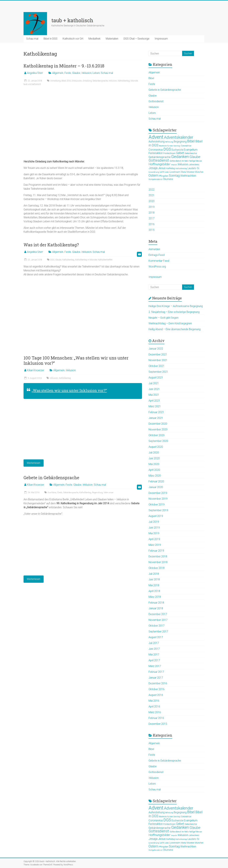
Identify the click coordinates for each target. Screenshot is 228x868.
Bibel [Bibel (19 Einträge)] (191, 141)
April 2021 (154, 401)
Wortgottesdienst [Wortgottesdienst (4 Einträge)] (155, 179)
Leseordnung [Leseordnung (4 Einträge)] (154, 172)
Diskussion (77, 81)
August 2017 (156, 637)
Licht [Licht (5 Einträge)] (162, 172)
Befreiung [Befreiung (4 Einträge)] (169, 142)
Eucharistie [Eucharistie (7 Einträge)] (177, 150)
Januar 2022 (156, 349)
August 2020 (156, 447)
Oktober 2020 (157, 435)
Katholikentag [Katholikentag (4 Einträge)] (181, 168)
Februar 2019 (156, 551)
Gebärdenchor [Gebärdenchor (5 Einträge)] (191, 153)
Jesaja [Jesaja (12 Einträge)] (153, 168)
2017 (152, 218)
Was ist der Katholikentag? (51, 245)
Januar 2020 (156, 487)
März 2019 (155, 545)
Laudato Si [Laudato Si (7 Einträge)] (193, 168)
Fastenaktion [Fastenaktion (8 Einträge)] (156, 153)
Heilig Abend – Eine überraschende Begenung (175, 329)
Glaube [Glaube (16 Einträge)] (195, 157)
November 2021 (158, 360)
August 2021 (156, 378)
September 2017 (158, 631)
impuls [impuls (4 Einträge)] (174, 165)
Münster (134, 81)
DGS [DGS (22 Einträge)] (167, 149)
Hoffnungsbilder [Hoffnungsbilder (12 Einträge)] (159, 164)
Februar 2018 (156, 603)
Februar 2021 (156, 412)
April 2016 (154, 706)
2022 (152, 190)
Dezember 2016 (158, 683)
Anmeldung (55, 81)
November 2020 (158, 429)
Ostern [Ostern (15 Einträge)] (153, 175)
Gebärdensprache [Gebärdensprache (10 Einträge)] (160, 157)
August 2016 (156, 695)
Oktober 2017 (157, 626)
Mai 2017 (154, 655)
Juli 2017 (154, 643)
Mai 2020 (154, 464)
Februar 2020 (156, 481)
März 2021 (155, 406)
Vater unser (108, 493)
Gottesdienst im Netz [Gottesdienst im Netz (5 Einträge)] (179, 161)
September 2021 (158, 372)
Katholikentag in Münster (86, 260)
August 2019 (156, 516)
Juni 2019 (154, 528)
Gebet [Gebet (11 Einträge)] (180, 153)
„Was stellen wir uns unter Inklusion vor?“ (69, 390)
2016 (152, 224)
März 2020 (155, 476)
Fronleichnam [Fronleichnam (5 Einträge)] (169, 153)
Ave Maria (52, 493)
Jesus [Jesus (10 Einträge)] (162, 168)
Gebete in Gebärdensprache (51, 478)
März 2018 (155, 597)
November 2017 (158, 620)
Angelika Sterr (35, 73)
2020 (152, 201)
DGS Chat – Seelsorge (136, 39)
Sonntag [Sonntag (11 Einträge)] (174, 176)
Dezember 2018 (158, 556)
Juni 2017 (154, 649)
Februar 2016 (156, 718)
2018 (152, 213)
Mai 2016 (154, 701)
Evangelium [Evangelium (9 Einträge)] (191, 150)
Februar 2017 (156, 672)
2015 (152, 230)
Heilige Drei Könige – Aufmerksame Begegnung (176, 306)
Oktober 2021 (157, 366)
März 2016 (155, 712)
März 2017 (155, 666)
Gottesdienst (156, 101)
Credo (60, 493)
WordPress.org (157, 267)
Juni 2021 (154, 389)
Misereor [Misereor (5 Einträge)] (190, 172)
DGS (69, 81)
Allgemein (58, 73)
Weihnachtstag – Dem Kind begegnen (170, 323)
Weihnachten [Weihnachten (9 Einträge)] (188, 176)
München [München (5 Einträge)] (199, 172)
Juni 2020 (154, 458)
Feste (68, 73)
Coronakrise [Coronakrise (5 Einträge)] (186, 146)
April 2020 (154, 470)
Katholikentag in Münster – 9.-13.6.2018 (64, 66)
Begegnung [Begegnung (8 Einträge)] (180, 142)
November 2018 (158, 562)
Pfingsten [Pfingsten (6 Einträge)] (164, 176)
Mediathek (95, 39)
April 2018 (154, 591)
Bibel (64, 81)
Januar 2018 (156, 608)
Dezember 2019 (158, 493)
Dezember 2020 (158, 424)
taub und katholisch (32, 84)
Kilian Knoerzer (36, 370)
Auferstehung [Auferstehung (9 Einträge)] (157, 142)
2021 (152, 195)
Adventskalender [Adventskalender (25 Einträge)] (179, 137)
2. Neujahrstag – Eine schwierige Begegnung (174, 312)
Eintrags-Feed (157, 255)
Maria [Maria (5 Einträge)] (183, 172)
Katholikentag (124, 81)
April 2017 (154, 660)
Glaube (76, 73)
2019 (152, 207)
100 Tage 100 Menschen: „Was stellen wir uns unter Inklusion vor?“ (76, 360)
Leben (96, 73)
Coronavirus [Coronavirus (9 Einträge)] (156, 150)
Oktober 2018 (157, 568)
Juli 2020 (154, 453)
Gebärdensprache (100, 81)
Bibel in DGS (51, 39)
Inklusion (86, 73)
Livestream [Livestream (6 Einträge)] (175, 172)
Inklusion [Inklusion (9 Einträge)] (183, 164)
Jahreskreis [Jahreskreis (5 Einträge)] (194, 165)
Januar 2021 (156, 418)
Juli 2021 (154, 383)
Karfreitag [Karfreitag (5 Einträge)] (171, 168)
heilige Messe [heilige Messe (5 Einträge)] (196, 161)
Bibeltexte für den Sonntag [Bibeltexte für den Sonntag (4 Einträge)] (170, 146)
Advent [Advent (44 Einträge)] (156, 137)
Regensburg (97, 493)
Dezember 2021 (158, 354)
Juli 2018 (154, 574)
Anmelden (154, 249)
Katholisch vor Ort (73, 39)
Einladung (87, 81)
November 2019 (158, 499)
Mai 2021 (154, 395)
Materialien (112, 39)
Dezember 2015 (158, 724)
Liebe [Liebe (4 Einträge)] (167, 172)
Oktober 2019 (157, 504)
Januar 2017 (156, 678)
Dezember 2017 (158, 614)
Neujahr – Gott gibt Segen (163, 318)
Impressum (161, 39)
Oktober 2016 (157, 689)
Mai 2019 (154, 533)
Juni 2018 (154, 580)
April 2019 (154, 539)
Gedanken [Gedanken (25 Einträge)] (180, 157)
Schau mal (32, 39)
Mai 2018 (154, 585)
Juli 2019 (154, 522)
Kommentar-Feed (159, 261)
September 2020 (158, 441)
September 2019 (158, 510)
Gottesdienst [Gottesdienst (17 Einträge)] (159, 160)
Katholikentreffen (105, 260)
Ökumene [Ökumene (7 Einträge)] (168, 179)
